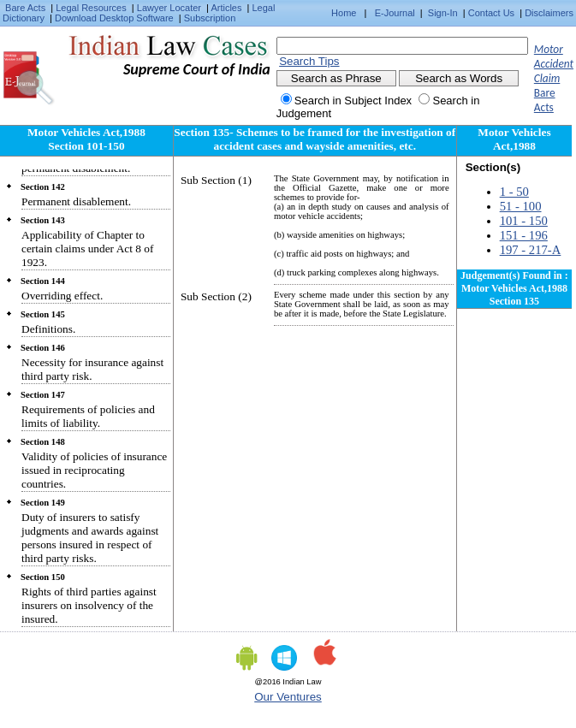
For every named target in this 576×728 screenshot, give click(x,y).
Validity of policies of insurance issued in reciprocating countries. (94, 470)
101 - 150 (524, 221)
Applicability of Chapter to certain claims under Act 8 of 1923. (87, 249)
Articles (226, 8)
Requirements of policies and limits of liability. (88, 416)
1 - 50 (514, 192)
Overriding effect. (62, 296)
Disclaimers (549, 13)
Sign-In (443, 13)
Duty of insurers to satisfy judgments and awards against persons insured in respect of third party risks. (90, 538)
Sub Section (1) (216, 180)
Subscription (210, 18)
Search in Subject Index (353, 101)
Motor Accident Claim (554, 64)
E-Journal (395, 13)
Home (344, 13)
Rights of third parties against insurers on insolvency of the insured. (89, 605)
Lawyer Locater (169, 8)
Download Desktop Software (114, 18)
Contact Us (491, 13)
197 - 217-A (531, 250)
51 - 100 (521, 206)
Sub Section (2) (216, 296)
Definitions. (48, 329)
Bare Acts (25, 8)
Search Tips (309, 61)
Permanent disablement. (76, 201)
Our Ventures (288, 697)
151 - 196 (524, 235)
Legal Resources (91, 8)
